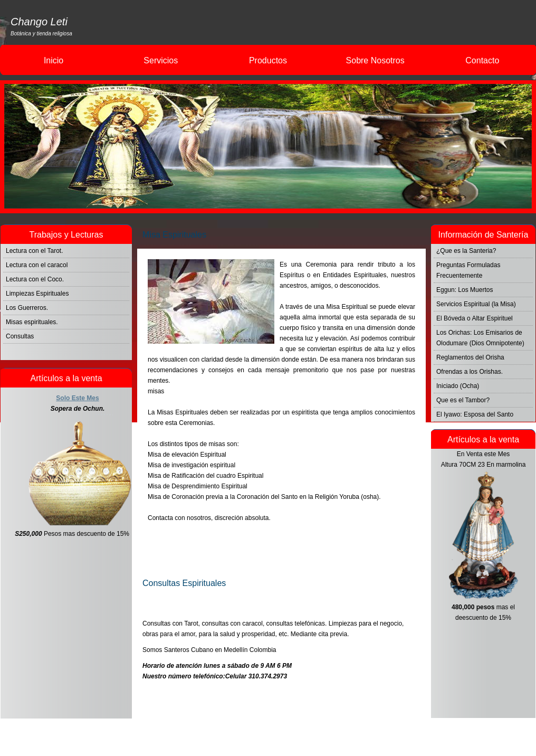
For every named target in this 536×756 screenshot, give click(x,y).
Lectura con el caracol (37, 265)
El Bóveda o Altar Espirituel (475, 318)
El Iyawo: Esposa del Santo (475, 414)
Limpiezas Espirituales (37, 294)
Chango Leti (39, 22)
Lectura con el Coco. (35, 279)
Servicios (161, 60)
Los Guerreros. (27, 308)
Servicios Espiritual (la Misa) (476, 304)
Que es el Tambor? (463, 400)
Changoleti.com (310, 737)
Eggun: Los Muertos (465, 290)
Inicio (54, 60)
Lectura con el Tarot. (35, 251)
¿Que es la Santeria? (466, 251)
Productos (268, 60)
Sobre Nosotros (375, 60)
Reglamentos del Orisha (470, 357)
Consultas (20, 336)
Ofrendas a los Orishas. (470, 372)
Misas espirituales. (32, 322)
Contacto (482, 60)
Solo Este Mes (77, 398)
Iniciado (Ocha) (458, 386)
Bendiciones (398, 562)
